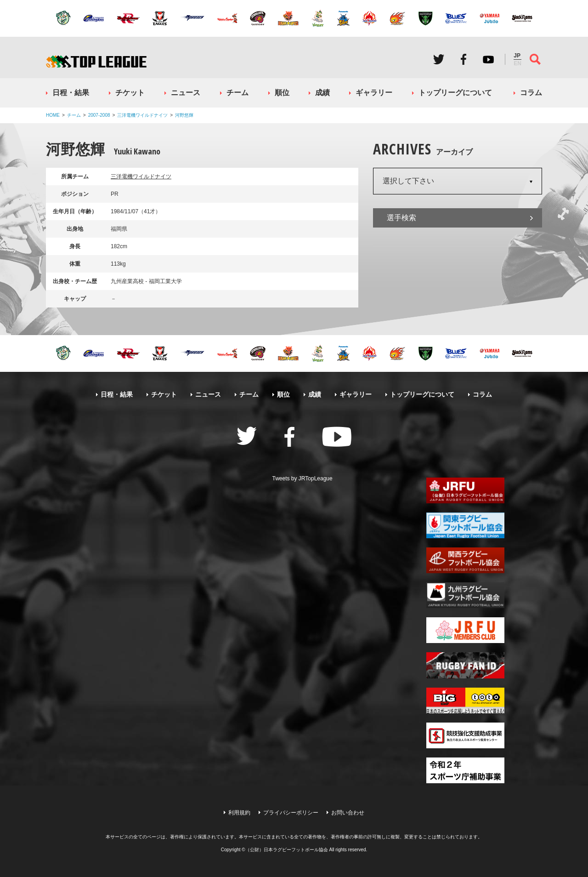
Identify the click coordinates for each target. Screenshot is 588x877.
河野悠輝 (184, 115)
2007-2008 (99, 115)
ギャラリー (374, 93)
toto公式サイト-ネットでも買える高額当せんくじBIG (465, 700)
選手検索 (401, 218)
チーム (237, 93)
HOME (53, 115)
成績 (322, 93)
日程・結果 (71, 93)
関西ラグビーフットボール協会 (465, 560)
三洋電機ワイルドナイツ (142, 115)
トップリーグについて (455, 93)
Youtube (488, 59)
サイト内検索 (535, 59)
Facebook (464, 59)
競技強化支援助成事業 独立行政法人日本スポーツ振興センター (465, 735)
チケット (130, 93)
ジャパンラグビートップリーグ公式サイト (96, 61)
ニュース (186, 93)
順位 (282, 93)
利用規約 (239, 813)
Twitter (439, 59)
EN (517, 63)
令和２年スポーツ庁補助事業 (465, 770)
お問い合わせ (348, 813)
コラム (531, 93)
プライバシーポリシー (291, 813)
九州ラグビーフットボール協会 (465, 595)
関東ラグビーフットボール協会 (465, 525)
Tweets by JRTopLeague (302, 478)
